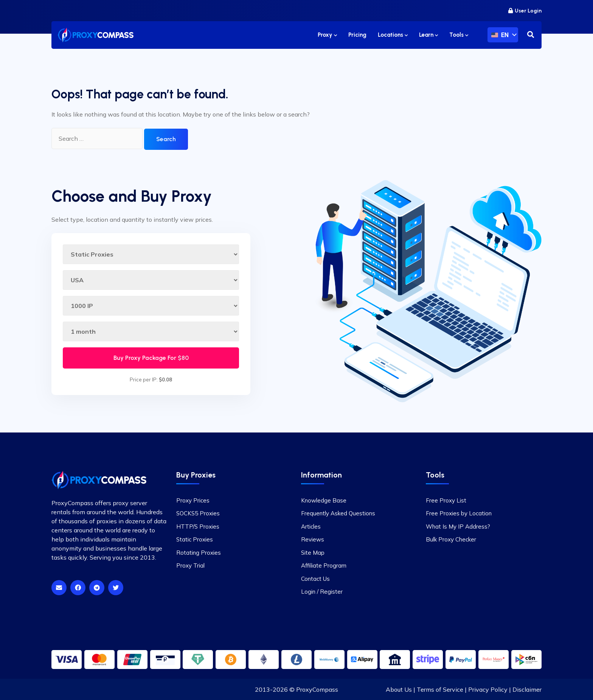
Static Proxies (195, 539)
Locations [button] (393, 35)
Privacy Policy (488, 689)
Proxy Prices (193, 500)
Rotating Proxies (199, 553)
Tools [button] (459, 35)
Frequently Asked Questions (338, 513)
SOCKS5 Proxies (198, 513)
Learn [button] (428, 35)
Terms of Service (440, 689)
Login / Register (322, 592)
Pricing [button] (357, 35)
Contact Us (315, 579)
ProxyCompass (317, 689)
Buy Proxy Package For (151, 358)
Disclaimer (527, 689)
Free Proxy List (446, 500)
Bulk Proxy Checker (451, 539)
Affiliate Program (324, 565)
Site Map (313, 553)
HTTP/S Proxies (198, 527)
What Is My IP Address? (458, 527)
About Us (399, 689)
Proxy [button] (327, 35)
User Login (525, 11)
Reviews (313, 539)
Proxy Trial (190, 565)
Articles (311, 527)
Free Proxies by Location (459, 513)
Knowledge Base (324, 500)
